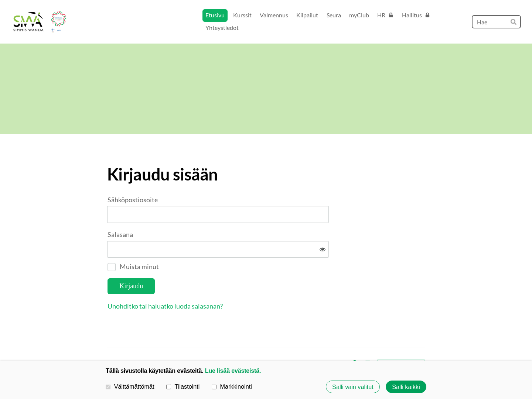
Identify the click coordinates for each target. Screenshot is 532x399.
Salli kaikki (406, 387)
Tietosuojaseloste (295, 340)
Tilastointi (183, 386)
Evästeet (333, 340)
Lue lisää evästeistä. (233, 371)
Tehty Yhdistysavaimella (401, 340)
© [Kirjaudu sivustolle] (110, 340)
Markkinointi (232, 386)
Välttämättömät (130, 386)
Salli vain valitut (353, 387)
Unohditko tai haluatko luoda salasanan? (245, 282)
